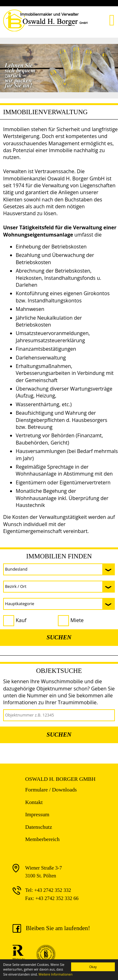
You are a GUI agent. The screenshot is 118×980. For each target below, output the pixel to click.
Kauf (21, 620)
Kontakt (34, 802)
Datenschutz (39, 827)
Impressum (37, 815)
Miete (77, 620)
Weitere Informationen (56, 974)
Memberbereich (42, 839)
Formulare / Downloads (51, 790)
